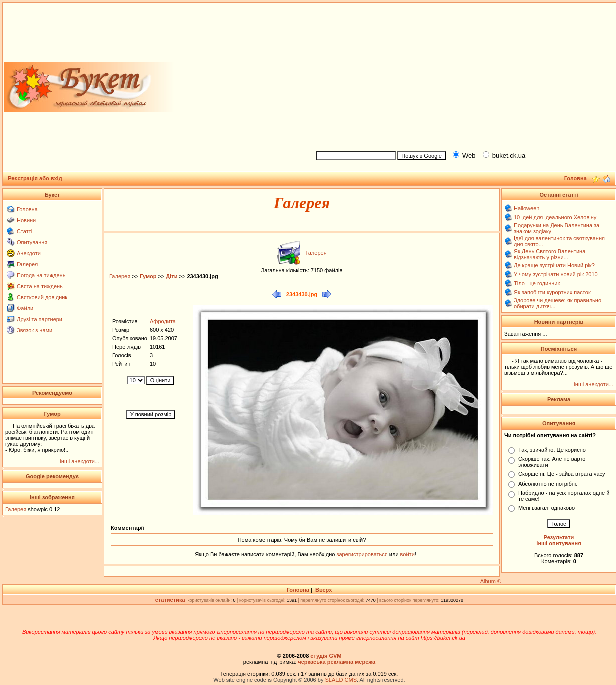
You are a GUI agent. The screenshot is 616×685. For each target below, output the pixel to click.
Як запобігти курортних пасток (552, 292)
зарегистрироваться (362, 554)
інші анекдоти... (80, 461)
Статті (25, 231)
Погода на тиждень (41, 275)
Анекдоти (29, 253)
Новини (26, 220)
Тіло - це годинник (537, 283)
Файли (25, 308)
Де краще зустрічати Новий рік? (554, 265)
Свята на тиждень (40, 286)
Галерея (27, 264)
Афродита (163, 321)
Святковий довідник (42, 297)
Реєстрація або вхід (35, 178)
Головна (27, 209)
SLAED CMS (341, 680)
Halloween (526, 208)
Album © (491, 581)
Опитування (32, 242)
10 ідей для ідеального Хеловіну (555, 217)
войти (407, 554)
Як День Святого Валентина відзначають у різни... (549, 254)
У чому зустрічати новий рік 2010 (556, 274)
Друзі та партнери (40, 319)
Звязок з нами (35, 330)
